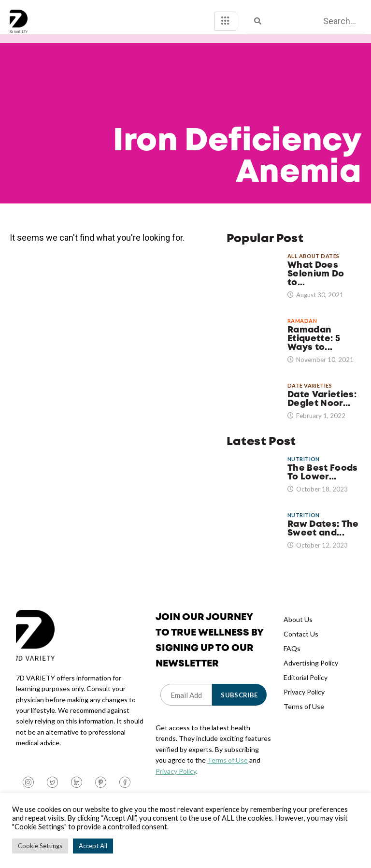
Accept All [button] (93, 846)
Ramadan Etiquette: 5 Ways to (314, 347)
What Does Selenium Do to (316, 283)
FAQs (292, 657)
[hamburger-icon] (225, 21)
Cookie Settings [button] (40, 846)
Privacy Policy (176, 780)
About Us (298, 628)
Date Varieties (310, 394)
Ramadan (302, 329)
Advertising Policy (311, 672)
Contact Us (301, 643)
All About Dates (314, 265)
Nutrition (304, 468)
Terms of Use (228, 769)
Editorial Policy (306, 686)
